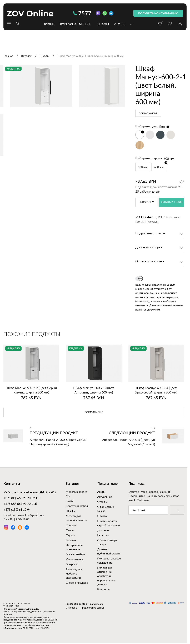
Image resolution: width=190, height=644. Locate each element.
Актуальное (105, 497)
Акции (101, 492)
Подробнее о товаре (150, 233)
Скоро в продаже (77, 583)
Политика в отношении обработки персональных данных (106, 576)
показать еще (94, 412)
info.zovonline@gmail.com (28, 515)
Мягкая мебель (75, 554)
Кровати (71, 525)
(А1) (20, 504)
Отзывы (102, 502)
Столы (120, 24)
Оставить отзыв (148, 113)
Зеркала (71, 540)
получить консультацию (158, 13)
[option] (63, 105)
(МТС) (22, 498)
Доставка (103, 530)
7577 (82, 13)
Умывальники (74, 559)
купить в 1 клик (172, 202)
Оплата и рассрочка (150, 261)
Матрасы (72, 564)
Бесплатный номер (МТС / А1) (30, 493)
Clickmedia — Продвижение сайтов (85, 608)
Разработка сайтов (76, 604)
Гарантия (103, 535)
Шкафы (103, 24)
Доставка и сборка (149, 247)
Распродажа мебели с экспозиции (74, 573)
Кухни (49, 24)
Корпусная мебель (76, 24)
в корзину (147, 202)
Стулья (70, 535)
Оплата (102, 516)
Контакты (103, 589)
